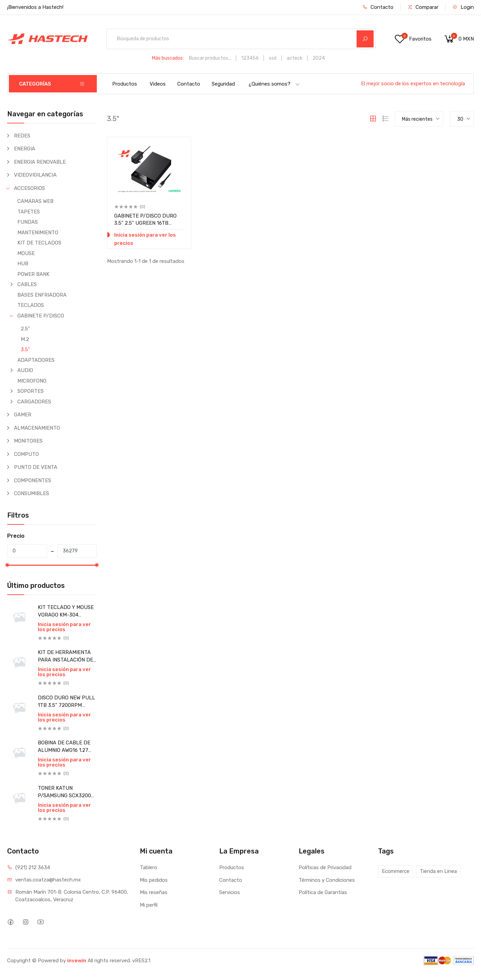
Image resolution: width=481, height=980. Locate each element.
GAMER (23, 415)
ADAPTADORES (36, 360)
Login (463, 7)
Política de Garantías (323, 892)
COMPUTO (26, 454)
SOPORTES (31, 391)
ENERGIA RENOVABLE (40, 162)
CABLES (27, 284)
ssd (273, 58)
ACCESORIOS (29, 188)
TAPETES (29, 212)
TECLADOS (31, 305)
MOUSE (26, 253)
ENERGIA (25, 149)
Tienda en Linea (438, 871)
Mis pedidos (154, 880)
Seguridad (223, 84)
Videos (158, 84)
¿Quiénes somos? (274, 84)
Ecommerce (396, 871)
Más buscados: (168, 58)
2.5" (25, 329)
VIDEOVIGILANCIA (35, 175)
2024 (319, 58)
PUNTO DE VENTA (36, 467)
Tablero (148, 867)
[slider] (7, 565)
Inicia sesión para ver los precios (64, 627)
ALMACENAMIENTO (37, 428)
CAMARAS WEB (35, 201)
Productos (125, 84)
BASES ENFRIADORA (42, 295)
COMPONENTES (33, 480)
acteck (295, 58)
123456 (250, 58)
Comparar (423, 7)
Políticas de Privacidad (325, 867)
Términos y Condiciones (327, 880)
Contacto (378, 7)
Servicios (230, 892)
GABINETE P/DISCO (41, 316)
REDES (22, 136)
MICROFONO (32, 381)
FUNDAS (28, 222)
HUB (23, 264)
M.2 (25, 339)
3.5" (25, 350)
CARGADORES (34, 402)
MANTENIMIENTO (38, 233)
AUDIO (25, 370)
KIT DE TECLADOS (39, 243)
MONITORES (28, 441)
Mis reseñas (154, 892)
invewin (77, 961)
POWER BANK (33, 274)
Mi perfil (149, 905)
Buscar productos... (210, 58)
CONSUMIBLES (32, 493)
